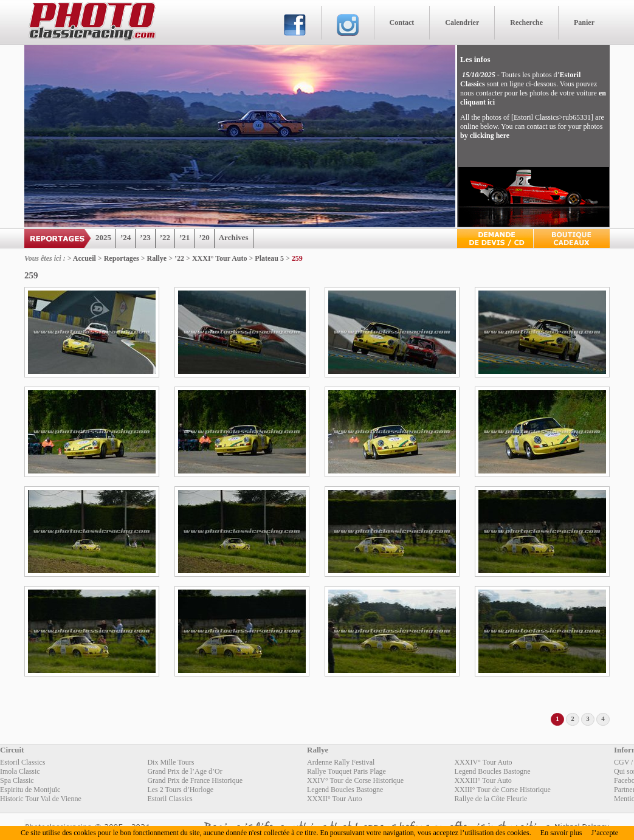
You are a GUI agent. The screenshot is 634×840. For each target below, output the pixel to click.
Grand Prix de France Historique (195, 780)
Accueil (84, 258)
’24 (126, 237)
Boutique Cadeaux (572, 239)
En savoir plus (561, 833)
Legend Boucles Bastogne (492, 771)
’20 (204, 237)
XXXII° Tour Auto (334, 799)
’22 (165, 237)
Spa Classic (17, 780)
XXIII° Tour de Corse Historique (502, 790)
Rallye (157, 258)
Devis (495, 239)
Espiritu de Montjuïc (30, 790)
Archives (234, 237)
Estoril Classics (22, 762)
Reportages (122, 258)
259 (297, 258)
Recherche (526, 22)
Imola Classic (20, 771)
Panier (584, 22)
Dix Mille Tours (171, 762)
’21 (184, 237)
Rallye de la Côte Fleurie (491, 799)
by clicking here (485, 136)
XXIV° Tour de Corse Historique (355, 780)
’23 (145, 237)
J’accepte (605, 833)
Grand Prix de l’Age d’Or (184, 771)
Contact (402, 22)
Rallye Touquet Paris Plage (346, 771)
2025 (103, 237)
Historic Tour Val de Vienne (41, 799)
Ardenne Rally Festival (341, 762)
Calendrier (462, 22)
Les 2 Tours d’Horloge (180, 790)
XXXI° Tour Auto (220, 258)
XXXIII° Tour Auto (483, 780)
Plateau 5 (269, 258)
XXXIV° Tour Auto (483, 762)
